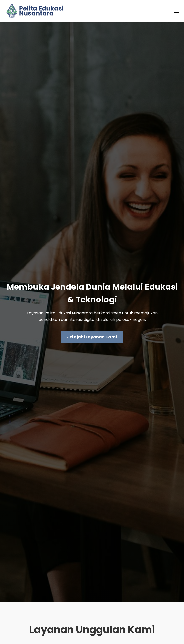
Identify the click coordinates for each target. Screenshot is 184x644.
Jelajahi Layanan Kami (92, 337)
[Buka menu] (176, 11)
